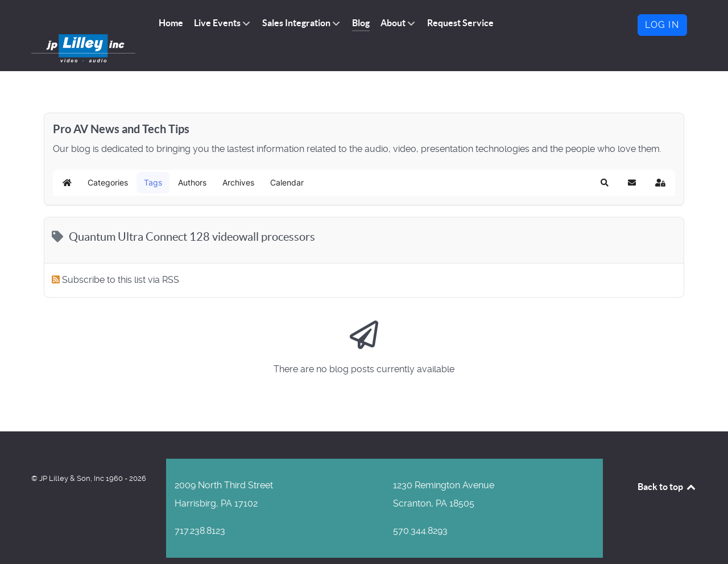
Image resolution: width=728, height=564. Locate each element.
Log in (662, 25)
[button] (605, 162)
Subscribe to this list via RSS (121, 259)
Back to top (667, 466)
